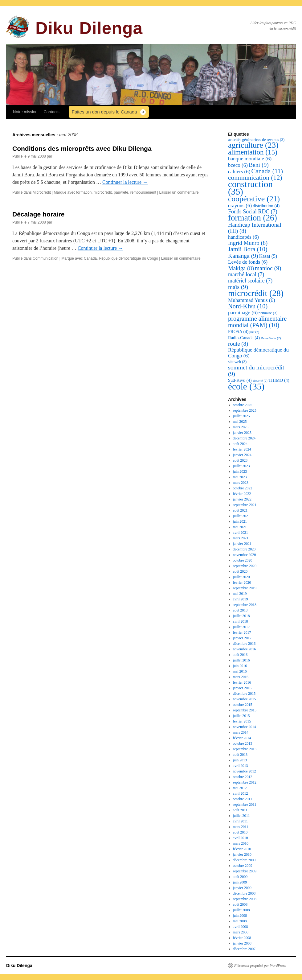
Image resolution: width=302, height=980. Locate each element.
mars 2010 (241, 843)
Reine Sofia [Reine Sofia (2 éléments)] (271, 338)
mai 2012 (240, 788)
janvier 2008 (242, 943)
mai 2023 (240, 477)
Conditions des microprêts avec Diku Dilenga (82, 148)
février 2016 (242, 682)
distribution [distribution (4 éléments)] (266, 206)
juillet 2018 (241, 616)
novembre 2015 (245, 699)
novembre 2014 (245, 727)
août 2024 (240, 444)
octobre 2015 (243, 705)
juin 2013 (240, 760)
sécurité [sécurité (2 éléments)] (260, 381)
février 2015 (242, 721)
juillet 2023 (241, 466)
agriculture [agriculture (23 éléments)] (253, 145)
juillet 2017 (241, 627)
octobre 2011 (243, 799)
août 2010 (240, 832)
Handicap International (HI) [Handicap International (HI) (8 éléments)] (255, 228)
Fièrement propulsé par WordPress (260, 966)
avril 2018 (241, 621)
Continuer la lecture (125, 182)
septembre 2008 (245, 899)
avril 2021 (241, 533)
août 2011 (240, 810)
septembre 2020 (245, 566)
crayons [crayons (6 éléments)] (240, 206)
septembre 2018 (245, 605)
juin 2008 (240, 916)
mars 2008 (241, 932)
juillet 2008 (241, 910)
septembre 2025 (245, 410)
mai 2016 (240, 671)
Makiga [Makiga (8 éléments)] (241, 268)
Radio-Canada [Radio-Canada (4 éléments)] (244, 338)
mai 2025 (240, 422)
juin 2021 (240, 521)
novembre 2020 (245, 555)
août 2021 (240, 510)
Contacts (51, 112)
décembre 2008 (244, 893)
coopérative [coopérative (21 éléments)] (254, 199)
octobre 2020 (243, 560)
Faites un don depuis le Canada (104, 112)
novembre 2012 (245, 771)
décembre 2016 (244, 644)
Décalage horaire (38, 214)
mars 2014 (241, 732)
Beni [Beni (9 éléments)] (259, 165)
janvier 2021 (242, 544)
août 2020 (240, 571)
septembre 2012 (245, 782)
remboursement (143, 192)
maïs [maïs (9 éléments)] (238, 287)
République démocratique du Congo (129, 258)
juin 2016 (240, 666)
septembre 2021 (245, 505)
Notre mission (25, 112)
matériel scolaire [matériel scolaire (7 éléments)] (250, 281)
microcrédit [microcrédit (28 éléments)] (256, 293)
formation (84, 192)
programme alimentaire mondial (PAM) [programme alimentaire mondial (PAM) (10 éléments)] (257, 322)
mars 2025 (241, 427)
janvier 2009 (242, 888)
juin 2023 (240, 471)
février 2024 (242, 449)
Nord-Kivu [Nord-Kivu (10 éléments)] (248, 306)
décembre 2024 (244, 438)
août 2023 (240, 460)
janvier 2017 (242, 638)
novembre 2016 (245, 649)
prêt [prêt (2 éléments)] (254, 332)
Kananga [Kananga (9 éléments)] (243, 256)
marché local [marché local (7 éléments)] (246, 274)
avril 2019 (241, 599)
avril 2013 (241, 766)
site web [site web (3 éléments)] (237, 362)
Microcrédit (42, 192)
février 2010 (242, 849)
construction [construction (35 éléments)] (250, 188)
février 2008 (242, 938)
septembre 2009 (245, 871)
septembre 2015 (245, 710)
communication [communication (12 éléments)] (255, 178)
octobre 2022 (243, 488)
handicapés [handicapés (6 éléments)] (243, 237)
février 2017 (242, 632)
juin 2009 (240, 882)
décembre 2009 (244, 860)
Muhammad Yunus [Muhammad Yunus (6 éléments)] (252, 300)
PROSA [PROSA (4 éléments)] (238, 331)
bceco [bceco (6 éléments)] (238, 165)
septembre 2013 (245, 749)
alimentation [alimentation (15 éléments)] (253, 152)
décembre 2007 (244, 949)
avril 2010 (241, 838)
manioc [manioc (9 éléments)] (268, 268)
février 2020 (242, 583)
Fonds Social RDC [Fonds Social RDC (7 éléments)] (253, 212)
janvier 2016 (242, 688)
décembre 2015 (244, 694)
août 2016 (240, 655)
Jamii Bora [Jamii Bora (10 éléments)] (248, 249)
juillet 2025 (241, 416)
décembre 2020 (244, 549)
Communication (45, 258)
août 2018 (240, 610)
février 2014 (242, 738)
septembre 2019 (245, 588)
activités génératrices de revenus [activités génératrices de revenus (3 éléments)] (256, 140)
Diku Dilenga (89, 28)
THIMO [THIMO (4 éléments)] (279, 380)
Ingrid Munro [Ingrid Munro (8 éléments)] (248, 243)
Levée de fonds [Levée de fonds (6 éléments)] (248, 262)
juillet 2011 (241, 816)
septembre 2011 (245, 805)
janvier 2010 (242, 854)
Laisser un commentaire (179, 192)
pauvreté (121, 192)
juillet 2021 (241, 516)
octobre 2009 (243, 866)
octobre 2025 (243, 405)
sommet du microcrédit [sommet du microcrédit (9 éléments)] (256, 371)
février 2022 (242, 494)
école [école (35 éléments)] (246, 386)
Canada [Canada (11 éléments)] (267, 171)
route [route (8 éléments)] (238, 344)
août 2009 (240, 877)
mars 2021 (241, 538)
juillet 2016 (241, 660)
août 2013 (240, 755)
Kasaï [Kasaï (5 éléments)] (268, 256)
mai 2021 (240, 527)
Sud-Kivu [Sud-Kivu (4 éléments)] (240, 380)
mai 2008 (240, 921)
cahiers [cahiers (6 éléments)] (239, 172)
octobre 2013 (243, 743)
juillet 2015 (241, 716)
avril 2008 (241, 927)
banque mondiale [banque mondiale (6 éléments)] (250, 159)
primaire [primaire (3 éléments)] (268, 313)
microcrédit (103, 192)
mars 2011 (241, 827)
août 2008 (240, 904)
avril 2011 (241, 821)
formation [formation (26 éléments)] (253, 218)
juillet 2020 (241, 577)
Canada (90, 258)
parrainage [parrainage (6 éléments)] (243, 313)
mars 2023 (241, 483)
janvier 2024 (242, 455)
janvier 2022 (242, 499)
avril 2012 (241, 793)
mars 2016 (241, 677)
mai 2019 (240, 594)
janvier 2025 (242, 433)
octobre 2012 (243, 777)
